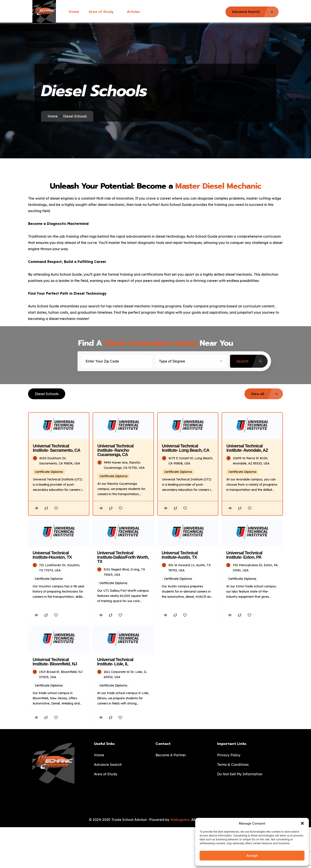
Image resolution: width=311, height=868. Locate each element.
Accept (252, 856)
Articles (133, 12)
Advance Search (108, 765)
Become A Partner (171, 755)
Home (74, 12)
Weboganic (180, 820)
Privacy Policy (229, 755)
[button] (302, 823)
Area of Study (103, 12)
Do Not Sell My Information (240, 774)
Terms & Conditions (233, 765)
